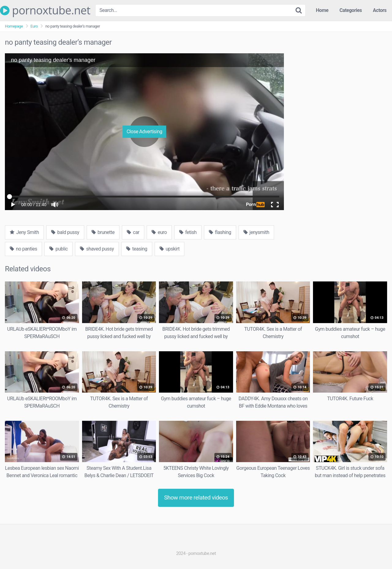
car (133, 232)
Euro (34, 26)
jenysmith (256, 232)
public (58, 249)
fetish (188, 232)
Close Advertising (144, 132)
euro (159, 232)
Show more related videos (196, 497)
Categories (351, 10)
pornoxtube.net (45, 10)
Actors (380, 10)
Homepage (14, 26)
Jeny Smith (24, 232)
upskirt (170, 249)
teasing (137, 249)
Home (322, 10)
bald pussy (65, 232)
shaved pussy (97, 249)
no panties (23, 249)
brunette (103, 232)
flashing (220, 232)
